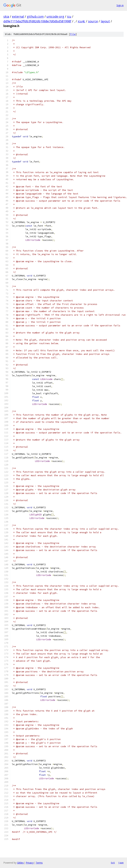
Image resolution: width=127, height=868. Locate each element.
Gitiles (20, 863)
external (18, 16)
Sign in (120, 5)
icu (69, 16)
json (121, 863)
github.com (35, 16)
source (93, 21)
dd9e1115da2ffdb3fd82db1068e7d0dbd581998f (37, 21)
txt (113, 863)
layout (105, 21)
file (73, 34)
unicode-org (55, 16)
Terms (39, 863)
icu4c (81, 21)
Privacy (30, 863)
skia (6, 16)
